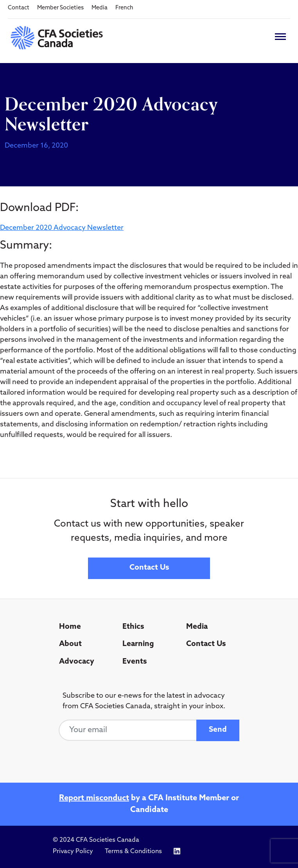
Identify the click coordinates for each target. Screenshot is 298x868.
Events (135, 662)
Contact (19, 8)
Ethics (133, 627)
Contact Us (149, 568)
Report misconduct (94, 798)
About (70, 644)
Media (100, 8)
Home (70, 627)
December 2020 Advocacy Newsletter (62, 228)
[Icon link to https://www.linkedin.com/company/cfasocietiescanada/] (177, 851)
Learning (138, 644)
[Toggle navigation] (280, 37)
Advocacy (77, 662)
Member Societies (60, 8)
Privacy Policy (73, 852)
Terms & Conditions (133, 852)
